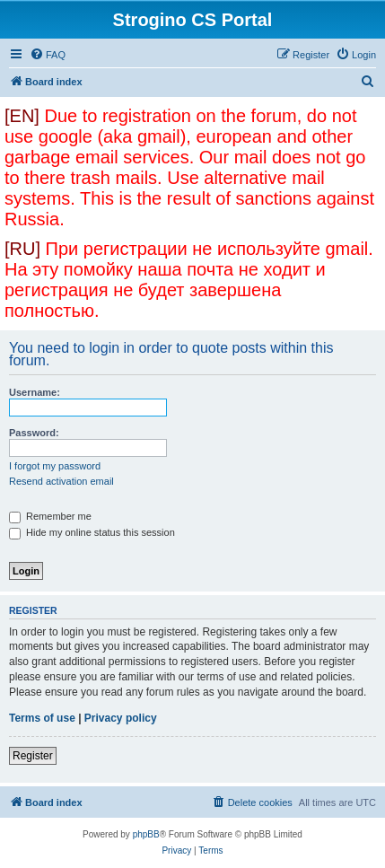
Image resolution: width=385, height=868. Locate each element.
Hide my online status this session (92, 532)
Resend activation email (61, 481)
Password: (34, 433)
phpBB (146, 834)
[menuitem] (48, 55)
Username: (35, 392)
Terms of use (42, 718)
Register (33, 756)
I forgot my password (55, 466)
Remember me (50, 516)
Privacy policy (121, 718)
